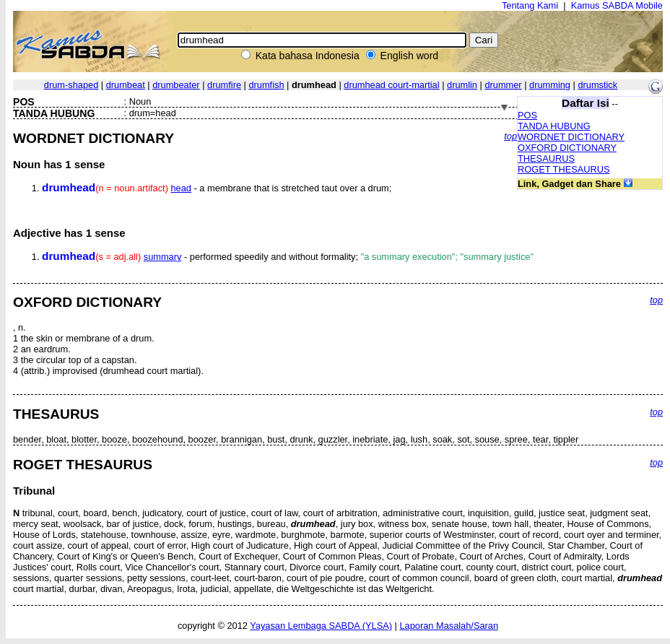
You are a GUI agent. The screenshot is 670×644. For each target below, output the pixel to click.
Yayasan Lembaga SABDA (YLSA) (321, 626)
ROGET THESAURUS (564, 169)
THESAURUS (546, 158)
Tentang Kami (530, 5)
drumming (550, 85)
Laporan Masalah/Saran (449, 626)
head (180, 188)
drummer (503, 85)
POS (527, 115)
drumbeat (126, 85)
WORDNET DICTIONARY (571, 137)
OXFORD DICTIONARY (567, 148)
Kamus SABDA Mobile (617, 5)
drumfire (224, 85)
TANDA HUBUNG (554, 126)
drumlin (462, 85)
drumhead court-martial (391, 85)
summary (163, 257)
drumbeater (176, 85)
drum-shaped (71, 85)
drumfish (266, 85)
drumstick (597, 85)
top (510, 136)
